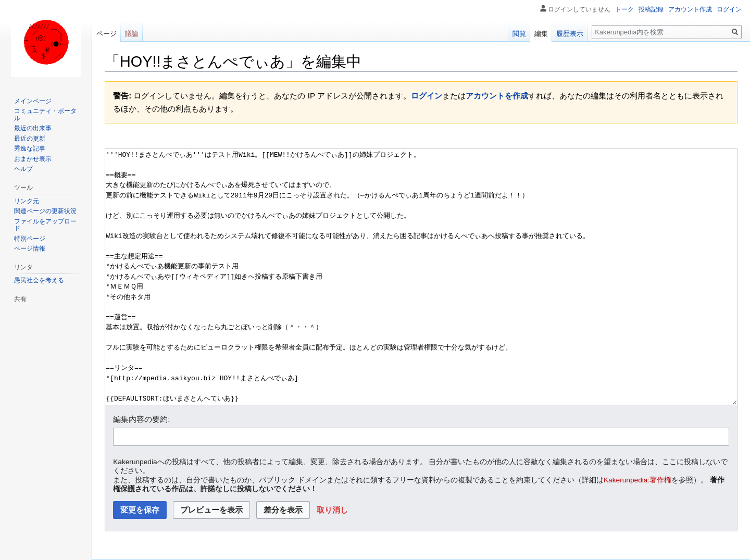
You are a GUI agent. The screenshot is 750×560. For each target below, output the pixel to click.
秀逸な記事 (30, 148)
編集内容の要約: (141, 419)
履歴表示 (570, 34)
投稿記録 (651, 9)
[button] (332, 510)
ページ (107, 34)
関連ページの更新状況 (45, 211)
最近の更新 (30, 139)
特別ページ (30, 239)
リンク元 (27, 201)
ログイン (427, 96)
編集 (541, 34)
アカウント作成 (690, 9)
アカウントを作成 (497, 96)
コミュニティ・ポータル (45, 115)
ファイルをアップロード (45, 225)
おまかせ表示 (33, 159)
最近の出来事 (33, 128)
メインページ (33, 101)
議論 (132, 34)
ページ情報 (30, 248)
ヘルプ (23, 169)
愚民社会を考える (39, 280)
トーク (624, 9)
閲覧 (519, 34)
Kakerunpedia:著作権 (637, 480)
